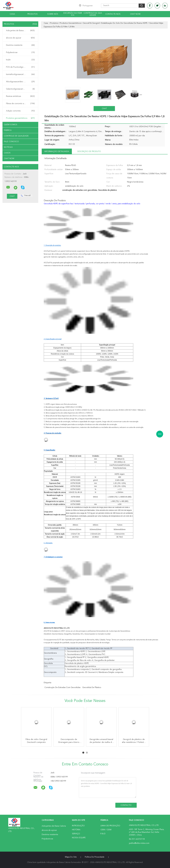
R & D (103, 834)
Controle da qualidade (93, 14)
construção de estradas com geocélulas (62, 687)
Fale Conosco (11, 142)
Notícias (8, 147)
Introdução (78, 826)
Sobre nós (53, 14)
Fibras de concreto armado (20, 104)
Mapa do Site (71, 857)
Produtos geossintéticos (20, 118)
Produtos (32, 14)
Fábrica (8, 130)
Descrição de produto (89, 151)
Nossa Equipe (79, 838)
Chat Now (135, 14)
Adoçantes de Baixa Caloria (20, 31)
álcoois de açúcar (20, 38)
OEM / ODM (106, 830)
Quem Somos (11, 125)
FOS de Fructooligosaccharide (20, 67)
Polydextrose (20, 52)
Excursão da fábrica (73, 14)
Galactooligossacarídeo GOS (20, 89)
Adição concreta (20, 111)
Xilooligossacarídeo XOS (20, 82)
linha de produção (110, 826)
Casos (7, 153)
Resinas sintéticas (20, 96)
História (76, 830)
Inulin (20, 60)
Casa (12, 14)
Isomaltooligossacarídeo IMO (20, 74)
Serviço (76, 834)
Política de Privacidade (95, 857)
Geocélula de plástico (92, 687)
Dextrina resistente (20, 45)
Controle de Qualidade (16, 136)
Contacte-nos (113, 14)
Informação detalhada (57, 151)
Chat (104, 109)
